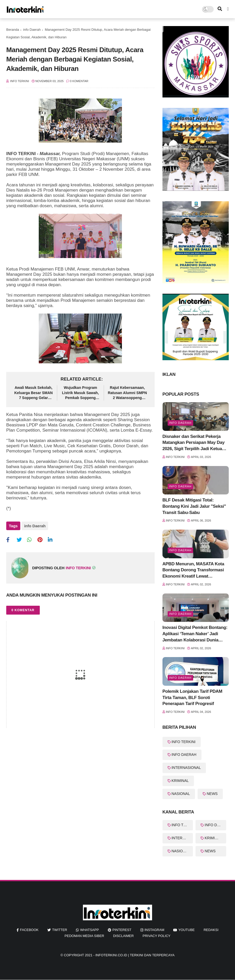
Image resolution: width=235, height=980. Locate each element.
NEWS (212, 794)
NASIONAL (181, 794)
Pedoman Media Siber (84, 936)
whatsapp (89, 930)
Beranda (13, 30)
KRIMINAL (180, 781)
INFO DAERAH (184, 755)
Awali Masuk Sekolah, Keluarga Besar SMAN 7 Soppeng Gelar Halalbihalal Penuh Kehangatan (34, 393)
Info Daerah (180, 550)
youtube (187, 930)
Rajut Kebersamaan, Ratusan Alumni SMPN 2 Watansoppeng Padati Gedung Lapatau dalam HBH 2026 (127, 393)
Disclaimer (123, 936)
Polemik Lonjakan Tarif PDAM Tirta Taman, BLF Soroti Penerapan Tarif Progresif (192, 698)
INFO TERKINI (184, 742)
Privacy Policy (157, 936)
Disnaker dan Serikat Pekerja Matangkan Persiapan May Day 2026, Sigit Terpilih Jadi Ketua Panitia (194, 443)
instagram (154, 930)
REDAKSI (211, 930)
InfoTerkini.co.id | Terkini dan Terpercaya (135, 955)
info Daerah (32, 30)
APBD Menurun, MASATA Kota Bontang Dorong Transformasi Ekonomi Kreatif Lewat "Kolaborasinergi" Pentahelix (193, 570)
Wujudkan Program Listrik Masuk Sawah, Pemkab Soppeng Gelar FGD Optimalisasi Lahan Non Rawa (81, 393)
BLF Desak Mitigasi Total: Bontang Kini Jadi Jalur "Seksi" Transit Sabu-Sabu (194, 506)
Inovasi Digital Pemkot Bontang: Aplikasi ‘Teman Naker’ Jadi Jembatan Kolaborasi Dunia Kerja (195, 634)
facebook (29, 930)
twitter (60, 930)
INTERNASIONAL (186, 768)
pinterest (122, 930)
